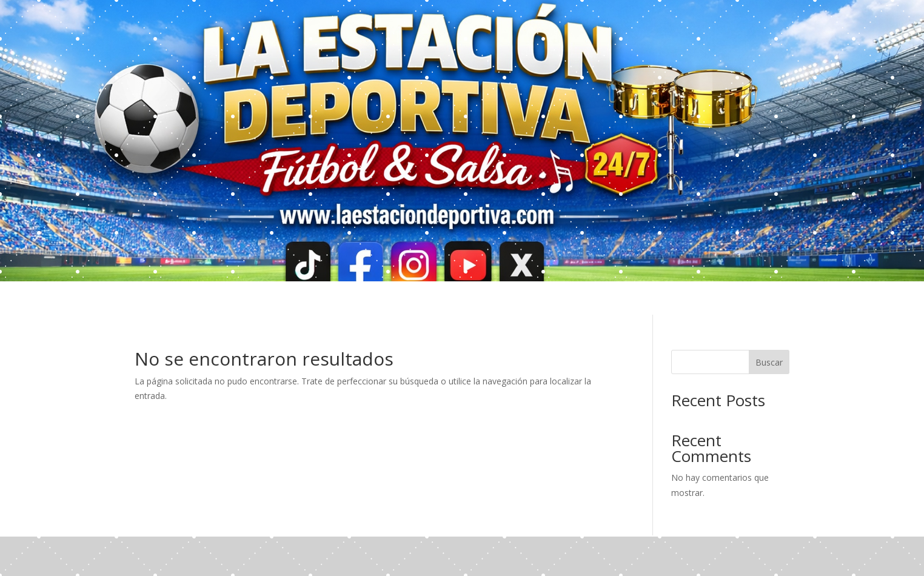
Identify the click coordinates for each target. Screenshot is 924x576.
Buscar (769, 362)
